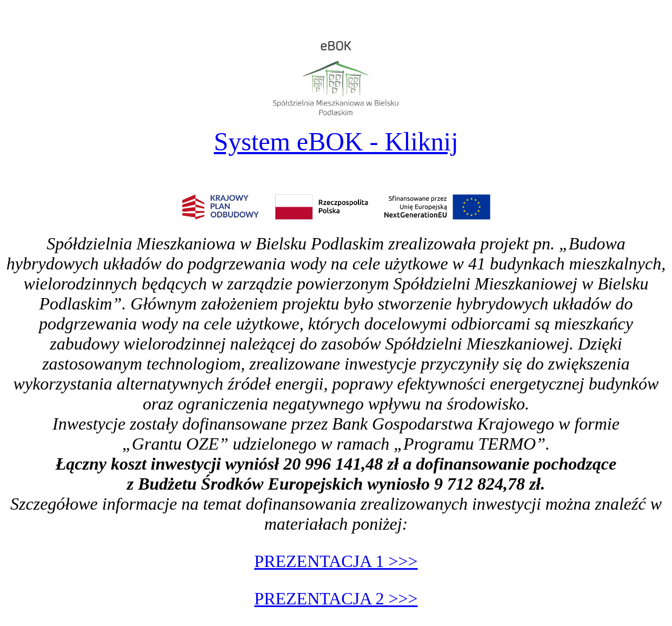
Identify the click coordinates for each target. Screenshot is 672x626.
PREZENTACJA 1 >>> (336, 561)
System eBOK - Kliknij (336, 141)
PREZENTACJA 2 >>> (336, 598)
